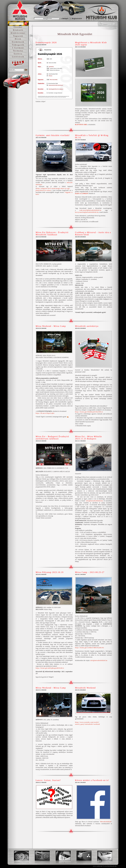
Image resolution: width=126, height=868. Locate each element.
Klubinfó (18, 30)
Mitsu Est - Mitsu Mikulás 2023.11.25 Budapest (89, 438)
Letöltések (18, 57)
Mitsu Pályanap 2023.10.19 (50, 572)
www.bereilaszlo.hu (110, 866)
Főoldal (18, 27)
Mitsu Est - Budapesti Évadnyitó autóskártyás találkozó (52, 438)
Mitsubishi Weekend (85, 688)
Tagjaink (18, 36)
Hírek (18, 39)
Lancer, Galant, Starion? (48, 780)
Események (18, 42)
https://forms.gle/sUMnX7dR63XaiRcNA (90, 648)
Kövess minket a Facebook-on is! (92, 780)
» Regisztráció (76, 18)
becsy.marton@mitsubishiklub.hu (87, 212)
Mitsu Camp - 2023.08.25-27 (90, 572)
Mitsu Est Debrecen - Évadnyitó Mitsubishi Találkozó (52, 233)
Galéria (18, 54)
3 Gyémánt (18, 48)
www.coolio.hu (98, 866)
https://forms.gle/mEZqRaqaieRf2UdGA (50, 668)
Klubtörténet (18, 33)
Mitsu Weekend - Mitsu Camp (51, 326)
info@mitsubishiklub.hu (94, 501)
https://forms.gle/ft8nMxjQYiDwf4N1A (89, 412)
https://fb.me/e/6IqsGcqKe (45, 413)
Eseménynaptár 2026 (46, 42)
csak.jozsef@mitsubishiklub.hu (90, 210)
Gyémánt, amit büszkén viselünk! (53, 135)
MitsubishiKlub (106, 822)
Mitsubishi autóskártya (87, 326)
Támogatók (18, 45)
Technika (18, 51)
